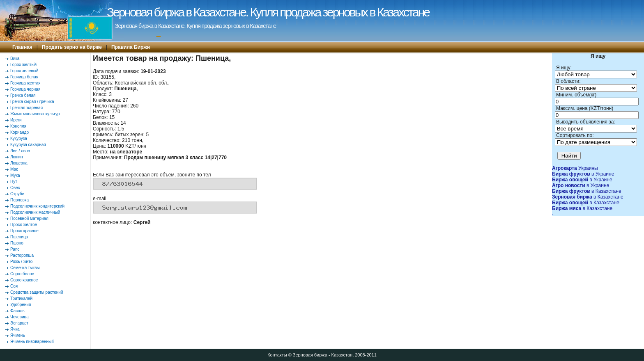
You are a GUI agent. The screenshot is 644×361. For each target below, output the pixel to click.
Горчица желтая (25, 83)
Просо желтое (24, 225)
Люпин (17, 157)
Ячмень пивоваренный (32, 342)
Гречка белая (23, 95)
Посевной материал (29, 218)
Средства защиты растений (37, 292)
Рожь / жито (21, 262)
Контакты (277, 355)
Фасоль (17, 311)
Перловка (20, 200)
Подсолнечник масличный (35, 212)
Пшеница (19, 237)
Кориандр (20, 132)
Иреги (16, 120)
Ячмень (18, 335)
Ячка (15, 329)
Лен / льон (20, 151)
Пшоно (17, 243)
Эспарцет (19, 323)
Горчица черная (25, 89)
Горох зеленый (24, 71)
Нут (14, 182)
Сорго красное (24, 280)
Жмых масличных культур (35, 114)
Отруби (17, 194)
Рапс (15, 249)
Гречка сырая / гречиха (32, 102)
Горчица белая (24, 77)
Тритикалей (21, 298)
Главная (22, 47)
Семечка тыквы (25, 268)
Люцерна (19, 163)
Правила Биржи (131, 47)
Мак (14, 169)
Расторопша (22, 255)
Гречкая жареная (26, 108)
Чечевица (20, 317)
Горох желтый (23, 65)
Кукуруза (19, 138)
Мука (15, 175)
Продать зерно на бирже (72, 47)
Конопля (18, 126)
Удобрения (21, 305)
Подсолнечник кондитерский (37, 206)
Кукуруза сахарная (28, 145)
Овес (15, 188)
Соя (14, 286)
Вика (15, 58)
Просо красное (24, 231)
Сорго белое (22, 274)
